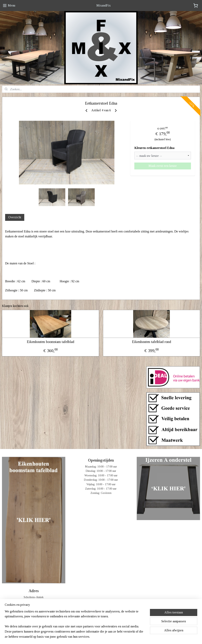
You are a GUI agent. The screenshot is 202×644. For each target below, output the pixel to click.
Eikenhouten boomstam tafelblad (50, 342)
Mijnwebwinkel (135, 637)
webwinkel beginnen (107, 637)
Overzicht (15, 217)
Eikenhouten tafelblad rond (151, 342)
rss (95, 637)
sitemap (89, 637)
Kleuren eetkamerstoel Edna (154, 148)
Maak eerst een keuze (163, 166)
